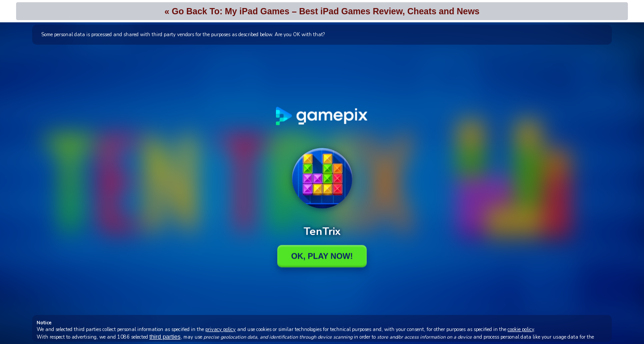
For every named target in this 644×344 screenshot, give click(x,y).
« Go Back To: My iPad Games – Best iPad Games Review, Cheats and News (322, 11)
